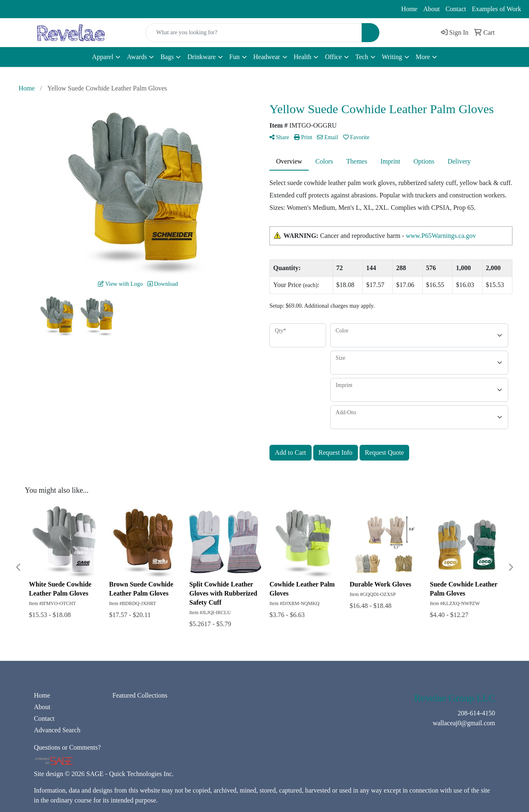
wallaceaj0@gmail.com (91, 9)
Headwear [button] (267, 57)
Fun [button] (235, 57)
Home (409, 9)
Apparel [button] (103, 57)
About (431, 9)
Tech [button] (362, 57)
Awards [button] (137, 57)
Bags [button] (167, 57)
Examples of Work (497, 9)
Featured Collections (140, 695)
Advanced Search (57, 730)
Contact (456, 9)
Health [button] (303, 57)
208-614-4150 (29, 9)
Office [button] (333, 57)
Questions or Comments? (67, 747)
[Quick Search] (254, 33)
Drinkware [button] (201, 57)
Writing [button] (392, 57)
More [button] (423, 57)
